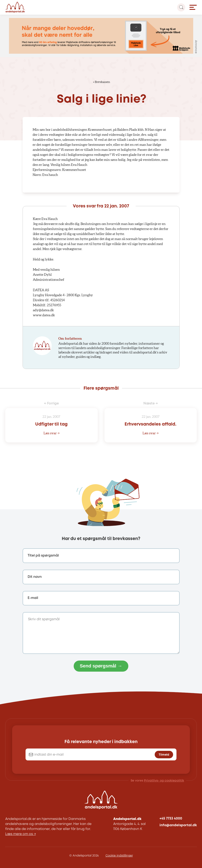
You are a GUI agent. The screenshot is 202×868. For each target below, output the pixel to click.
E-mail (33, 598)
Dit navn (35, 577)
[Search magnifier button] (181, 7)
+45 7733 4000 (171, 819)
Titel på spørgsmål (43, 556)
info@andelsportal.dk (178, 825)
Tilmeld (164, 755)
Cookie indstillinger (119, 856)
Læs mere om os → (21, 834)
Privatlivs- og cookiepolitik (164, 781)
